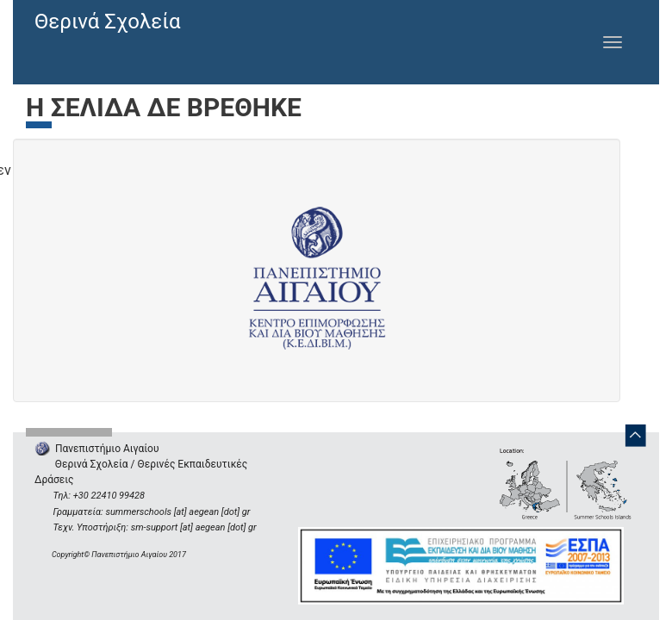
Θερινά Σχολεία (108, 22)
